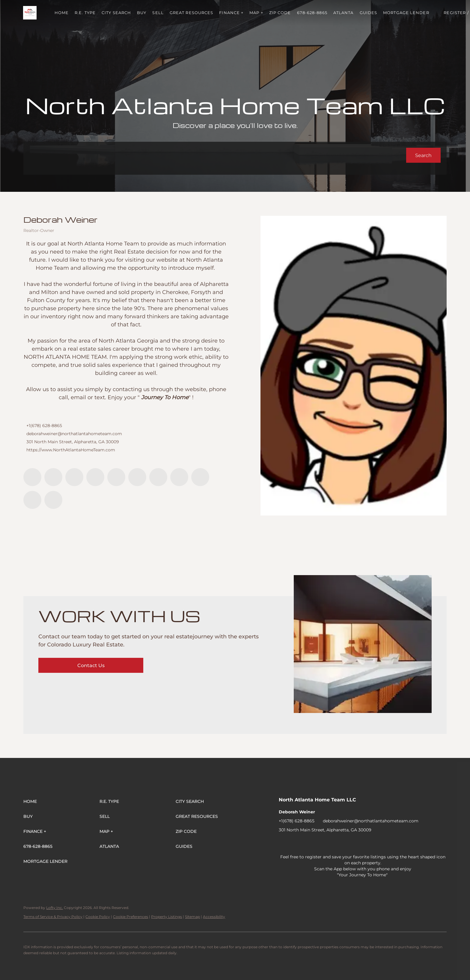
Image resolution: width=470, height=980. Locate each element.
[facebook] (32, 477)
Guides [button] (369, 13)
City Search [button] (117, 13)
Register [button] (455, 13)
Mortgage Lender (407, 13)
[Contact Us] (91, 665)
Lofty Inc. (55, 908)
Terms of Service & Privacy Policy (53, 917)
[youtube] (158, 477)
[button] (30, 13)
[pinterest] (32, 500)
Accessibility (214, 917)
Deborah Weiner (61, 219)
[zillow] (95, 477)
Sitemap (192, 917)
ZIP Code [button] (280, 13)
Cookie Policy (98, 917)
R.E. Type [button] (86, 13)
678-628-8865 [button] (312, 13)
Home (62, 13)
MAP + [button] (257, 13)
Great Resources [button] (192, 13)
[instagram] (137, 477)
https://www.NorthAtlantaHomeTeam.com (71, 450)
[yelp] (116, 477)
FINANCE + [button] (232, 13)
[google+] (53, 500)
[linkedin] (53, 477)
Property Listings (167, 917)
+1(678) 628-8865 (44, 426)
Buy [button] (142, 13)
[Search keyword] (218, 155)
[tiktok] (179, 477)
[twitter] (74, 477)
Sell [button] (158, 13)
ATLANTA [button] (344, 13)
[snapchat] (200, 477)
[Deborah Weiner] (354, 366)
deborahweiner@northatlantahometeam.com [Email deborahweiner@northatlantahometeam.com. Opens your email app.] (74, 434)
